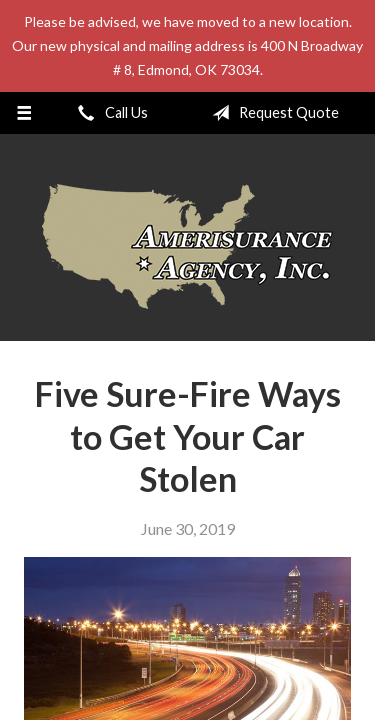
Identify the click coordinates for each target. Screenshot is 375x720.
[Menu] (24, 113)
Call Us (109, 113)
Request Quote (271, 113)
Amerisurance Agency (187, 246)
